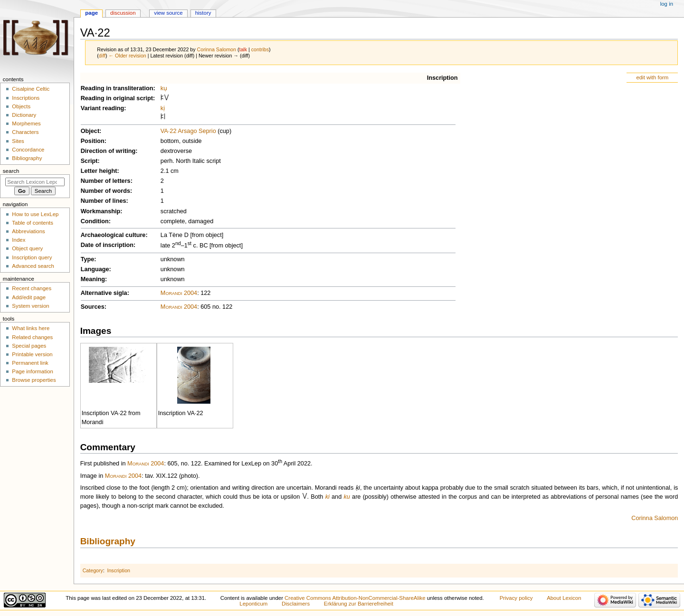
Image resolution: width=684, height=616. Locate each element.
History (203, 13)
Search (11, 171)
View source (168, 13)
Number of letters (106, 181)
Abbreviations (28, 231)
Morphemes (26, 123)
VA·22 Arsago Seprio (188, 131)
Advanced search (33, 266)
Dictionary (24, 115)
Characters (25, 132)
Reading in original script (117, 98)
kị (163, 108)
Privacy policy (516, 598)
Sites (18, 141)
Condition (95, 221)
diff (102, 56)
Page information (33, 371)
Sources (93, 307)
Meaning (93, 279)
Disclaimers (296, 604)
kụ (164, 88)
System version (30, 306)
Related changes (32, 337)
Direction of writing (108, 151)
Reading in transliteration (117, 88)
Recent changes (32, 288)
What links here (31, 328)
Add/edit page (29, 297)
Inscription (442, 78)
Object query (27, 248)
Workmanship (101, 211)
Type (88, 259)
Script (89, 161)
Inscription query (32, 257)
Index (19, 240)
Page (91, 13)
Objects (21, 106)
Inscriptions (26, 98)
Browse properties (34, 380)
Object (90, 131)
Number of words (105, 191)
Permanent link (30, 363)
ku (347, 497)
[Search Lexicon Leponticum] (35, 182)
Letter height (99, 171)
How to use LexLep (35, 214)
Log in (667, 4)
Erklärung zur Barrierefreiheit (359, 604)
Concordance (28, 150)
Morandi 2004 (179, 293)
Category (93, 570)
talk (243, 49)
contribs (260, 49)
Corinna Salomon (655, 518)
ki (328, 497)
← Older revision (127, 56)
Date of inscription (107, 245)
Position (93, 141)
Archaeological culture (113, 235)
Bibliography (108, 541)
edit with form (652, 77)
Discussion (123, 13)
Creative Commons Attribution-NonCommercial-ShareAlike (355, 598)
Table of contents (33, 223)
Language (95, 269)
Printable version (32, 354)
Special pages (29, 346)
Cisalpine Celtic (31, 89)
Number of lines (104, 201)
